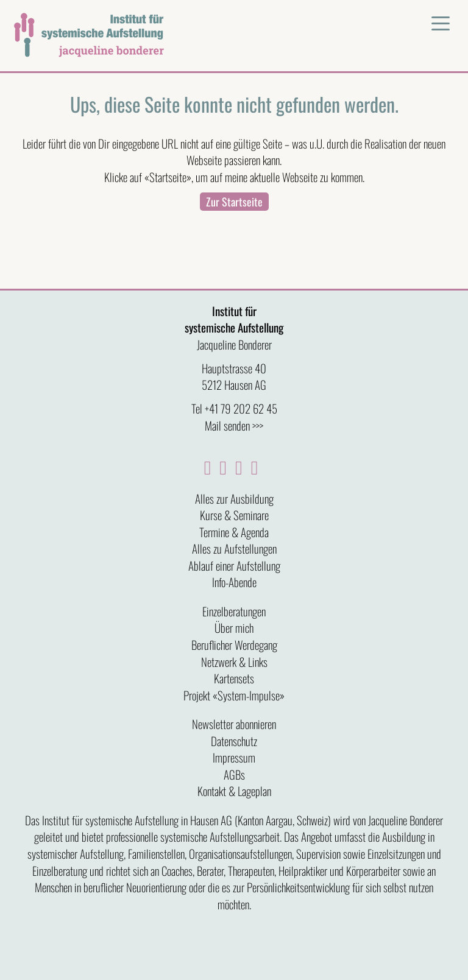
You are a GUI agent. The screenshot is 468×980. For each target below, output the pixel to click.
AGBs (234, 774)
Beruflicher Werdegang (234, 644)
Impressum (234, 757)
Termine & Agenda (234, 532)
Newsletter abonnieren (234, 724)
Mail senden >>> (234, 425)
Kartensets (234, 678)
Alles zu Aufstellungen (234, 548)
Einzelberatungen (234, 611)
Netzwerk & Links (234, 661)
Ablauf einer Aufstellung (234, 565)
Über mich (234, 627)
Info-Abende (234, 582)
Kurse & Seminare (234, 515)
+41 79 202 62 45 (241, 408)
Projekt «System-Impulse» (234, 695)
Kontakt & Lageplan (234, 791)
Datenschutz (234, 741)
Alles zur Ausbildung (234, 498)
